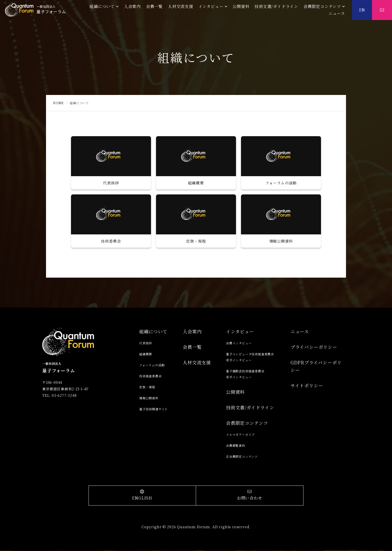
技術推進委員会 (150, 377)
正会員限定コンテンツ (242, 457)
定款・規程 (147, 388)
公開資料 (241, 6)
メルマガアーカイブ (240, 435)
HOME (58, 103)
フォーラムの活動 (152, 366)
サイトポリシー (307, 386)
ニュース (337, 13)
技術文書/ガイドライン (276, 6)
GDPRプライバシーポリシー (316, 367)
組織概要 (146, 355)
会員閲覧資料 (236, 446)
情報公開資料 (149, 399)
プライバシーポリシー (314, 348)
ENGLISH (142, 496)
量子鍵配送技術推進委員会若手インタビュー (245, 375)
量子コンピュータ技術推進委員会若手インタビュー (250, 358)
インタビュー (211, 6)
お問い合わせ (250, 496)
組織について (102, 6)
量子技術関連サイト (153, 410)
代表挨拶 (146, 344)
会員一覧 (154, 6)
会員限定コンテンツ (322, 6)
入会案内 (132, 6)
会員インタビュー (239, 344)
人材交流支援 (181, 6)
